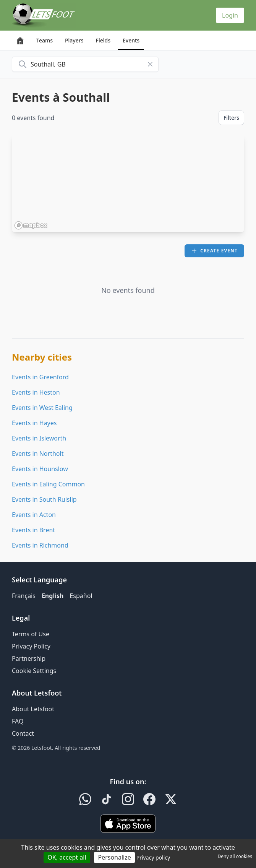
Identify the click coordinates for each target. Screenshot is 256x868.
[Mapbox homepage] (31, 225)
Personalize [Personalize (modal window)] (114, 857)
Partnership (29, 658)
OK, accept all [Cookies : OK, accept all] (67, 857)
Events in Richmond (40, 545)
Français (24, 596)
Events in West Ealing (42, 408)
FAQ (18, 721)
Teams (45, 40)
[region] (128, 183)
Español (81, 596)
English (53, 596)
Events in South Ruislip (44, 499)
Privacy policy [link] (153, 857)
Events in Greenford (40, 377)
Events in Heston (36, 392)
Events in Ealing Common (48, 484)
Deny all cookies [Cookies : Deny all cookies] (235, 856)
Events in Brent (33, 530)
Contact (23, 733)
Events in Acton (34, 515)
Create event (214, 251)
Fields (103, 40)
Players (74, 40)
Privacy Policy (31, 646)
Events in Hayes (34, 423)
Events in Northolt (38, 454)
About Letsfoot (33, 709)
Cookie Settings (34, 671)
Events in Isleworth (39, 438)
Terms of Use (31, 634)
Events (131, 40)
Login (230, 15)
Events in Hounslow (40, 469)
